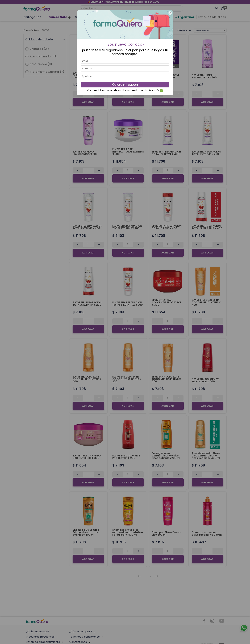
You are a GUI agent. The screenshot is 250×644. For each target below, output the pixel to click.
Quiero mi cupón (125, 85)
